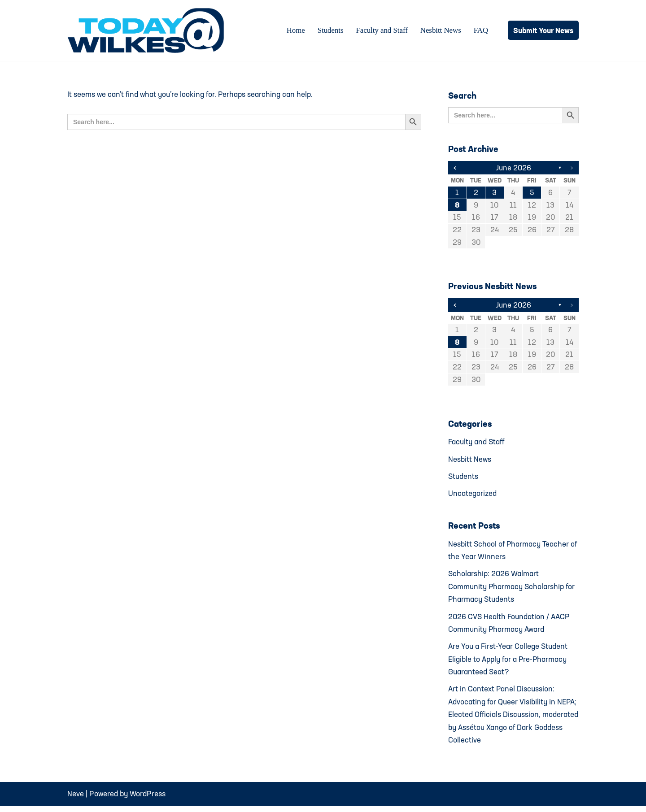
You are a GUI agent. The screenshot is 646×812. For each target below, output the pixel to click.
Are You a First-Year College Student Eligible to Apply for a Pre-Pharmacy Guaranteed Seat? (508, 663)
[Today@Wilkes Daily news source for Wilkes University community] (148, 30)
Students (329, 31)
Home (294, 31)
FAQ (481, 31)
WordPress (148, 800)
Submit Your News (543, 30)
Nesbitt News (440, 31)
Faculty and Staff (381, 31)
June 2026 (513, 168)
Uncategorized (472, 496)
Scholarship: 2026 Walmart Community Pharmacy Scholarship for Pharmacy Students (512, 590)
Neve (76, 800)
